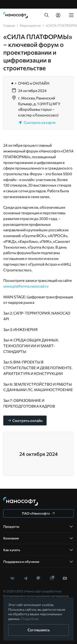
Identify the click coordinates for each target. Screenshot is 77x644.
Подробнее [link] (30, 619)
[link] (16, 15)
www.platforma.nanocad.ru (26, 286)
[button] (47, 15)
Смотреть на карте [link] (37, 123)
